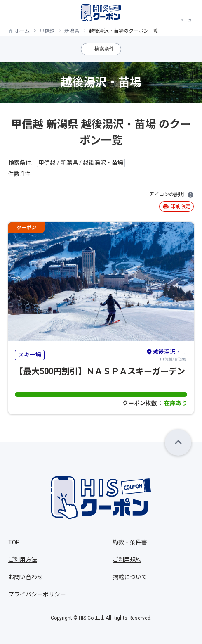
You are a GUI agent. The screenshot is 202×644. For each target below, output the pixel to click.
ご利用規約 (127, 560)
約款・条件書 (130, 542)
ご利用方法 (23, 560)
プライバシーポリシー (37, 594)
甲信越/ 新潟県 (167, 355)
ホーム (22, 31)
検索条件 (104, 49)
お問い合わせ (26, 577)
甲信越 (47, 31)
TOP (14, 542)
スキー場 (30, 355)
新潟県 (72, 31)
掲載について (130, 577)
